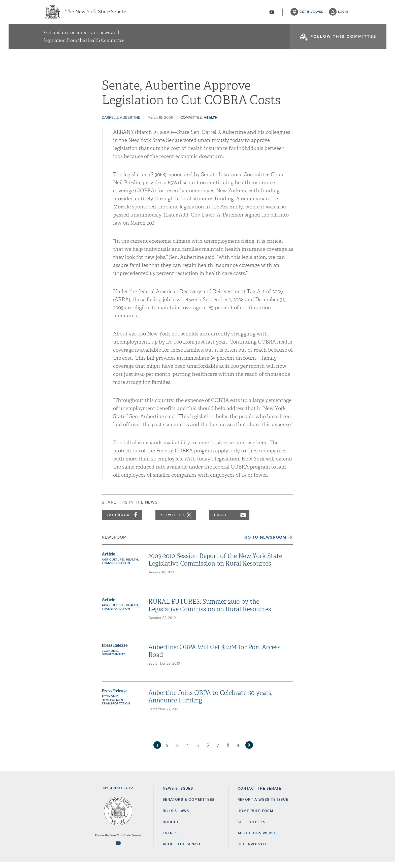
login (343, 13)
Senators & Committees (189, 806)
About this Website (259, 839)
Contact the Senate (259, 795)
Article (108, 560)
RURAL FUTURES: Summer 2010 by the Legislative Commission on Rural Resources (210, 611)
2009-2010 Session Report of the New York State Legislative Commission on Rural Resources (215, 566)
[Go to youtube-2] (272, 13)
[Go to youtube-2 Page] (118, 849)
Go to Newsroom (265, 543)
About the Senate (182, 850)
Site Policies (252, 828)
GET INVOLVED (252, 850)
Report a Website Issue (263, 806)
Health (211, 124)
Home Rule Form (256, 817)
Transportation (116, 569)
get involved (312, 13)
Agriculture (113, 566)
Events (170, 839)
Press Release (115, 651)
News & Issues (178, 795)
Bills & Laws (176, 817)
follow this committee (343, 38)
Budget (171, 828)
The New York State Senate (96, 13)
